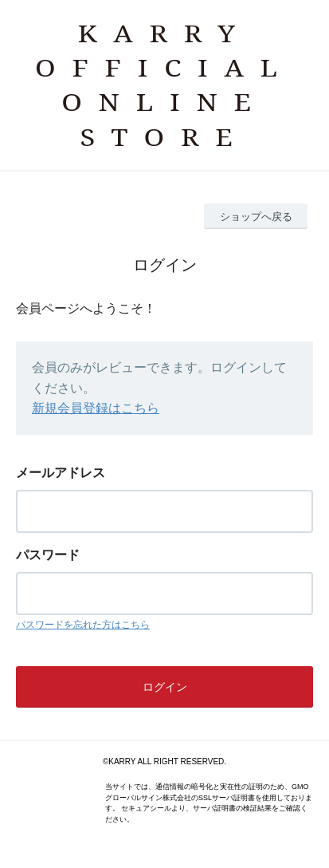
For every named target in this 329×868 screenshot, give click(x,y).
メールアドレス (61, 473)
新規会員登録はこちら (96, 408)
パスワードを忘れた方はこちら (83, 625)
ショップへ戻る (256, 217)
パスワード (48, 555)
